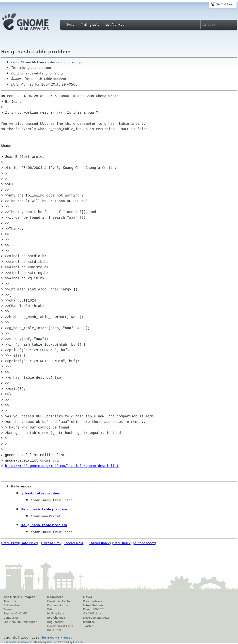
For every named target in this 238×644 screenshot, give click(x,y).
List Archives (114, 24)
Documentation (57, 605)
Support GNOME (15, 613)
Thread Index (99, 543)
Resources (55, 597)
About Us (10, 601)
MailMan (78, 642)
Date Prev (10, 543)
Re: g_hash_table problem (44, 509)
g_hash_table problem (41, 493)
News (87, 597)
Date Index (122, 543)
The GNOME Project (19, 597)
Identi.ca (89, 622)
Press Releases (93, 601)
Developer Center (59, 601)
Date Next (29, 543)
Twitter (88, 626)
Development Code (60, 626)
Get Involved (12, 605)
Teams (8, 609)
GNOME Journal (94, 613)
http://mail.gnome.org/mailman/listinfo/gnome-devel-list (62, 466)
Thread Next (74, 543)
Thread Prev (52, 543)
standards (27, 642)
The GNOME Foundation (20, 622)
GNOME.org (225, 4)
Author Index (144, 543)
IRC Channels (56, 618)
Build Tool (54, 630)
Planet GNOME (94, 609)
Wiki (50, 609)
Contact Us (11, 618)
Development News (96, 618)
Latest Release (93, 605)
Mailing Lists (90, 24)
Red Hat (52, 642)
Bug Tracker (55, 622)
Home (70, 24)
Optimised (10, 642)
